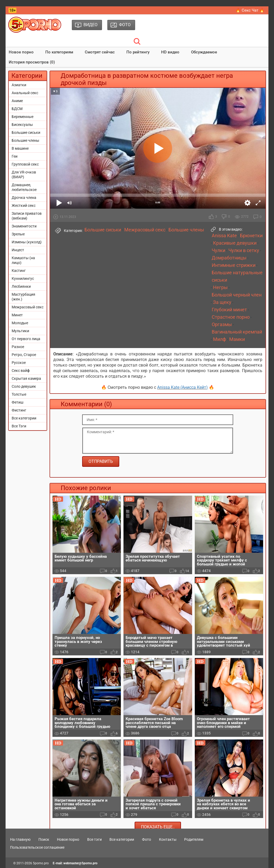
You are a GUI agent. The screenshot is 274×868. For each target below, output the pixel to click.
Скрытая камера (26, 378)
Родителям (194, 839)
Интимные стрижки (234, 265)
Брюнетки (251, 236)
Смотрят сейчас (100, 52)
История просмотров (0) (32, 62)
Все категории (24, 418)
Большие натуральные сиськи (237, 276)
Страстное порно (231, 317)
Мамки (237, 339)
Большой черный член (237, 295)
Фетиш (17, 402)
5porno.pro (41, 863)
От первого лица (26, 339)
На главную (20, 839)
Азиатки (19, 85)
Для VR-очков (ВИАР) (24, 175)
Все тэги (94, 839)
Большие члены (25, 140)
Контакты (168, 839)
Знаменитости (24, 226)
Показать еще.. (158, 827)
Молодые (20, 323)
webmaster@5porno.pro (80, 863)
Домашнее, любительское (24, 187)
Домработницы (229, 258)
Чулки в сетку (244, 250)
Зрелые (18, 234)
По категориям (59, 52)
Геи (15, 156)
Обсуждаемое (204, 52)
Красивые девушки (235, 243)
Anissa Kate (224, 236)
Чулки (218, 250)
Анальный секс (25, 93)
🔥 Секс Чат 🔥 (250, 10)
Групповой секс (25, 164)
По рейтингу (138, 52)
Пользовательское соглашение (37, 847)
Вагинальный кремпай (237, 332)
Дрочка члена (24, 198)
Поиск (44, 839)
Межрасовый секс (28, 307)
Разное (18, 347)
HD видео (170, 52)
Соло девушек (24, 386)
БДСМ (17, 109)
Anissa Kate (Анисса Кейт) (182, 387)
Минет (17, 315)
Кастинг (19, 271)
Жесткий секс (24, 205)
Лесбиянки (21, 286)
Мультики (20, 331)
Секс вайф (21, 371)
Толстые (19, 394)
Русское (19, 363)
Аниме (17, 101)
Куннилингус (23, 278)
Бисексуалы (22, 125)
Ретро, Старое (24, 355)
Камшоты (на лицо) (23, 260)
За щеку (222, 302)
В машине (20, 148)
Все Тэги (19, 426)
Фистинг (19, 410)
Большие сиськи (26, 133)
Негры (220, 287)
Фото (147, 839)
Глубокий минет (229, 310)
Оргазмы (222, 325)
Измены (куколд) (27, 242)
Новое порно (21, 52)
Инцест (18, 250)
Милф (220, 339)
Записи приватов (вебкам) (27, 216)
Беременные (23, 117)
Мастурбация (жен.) (23, 297)
